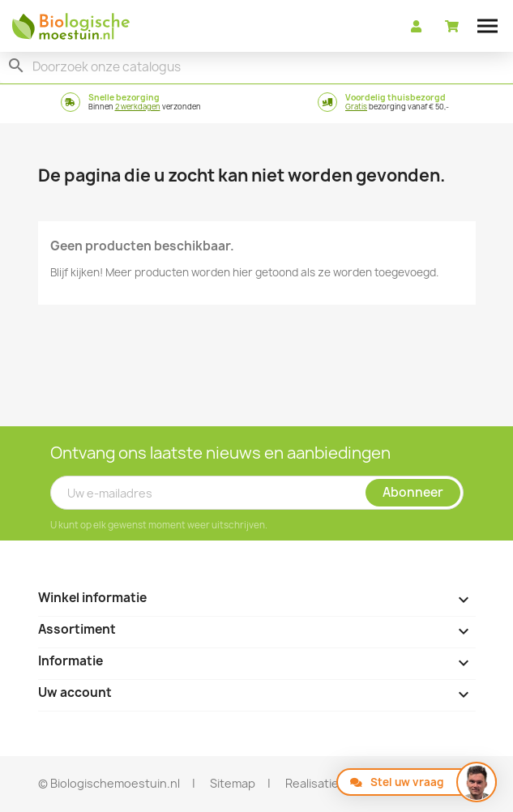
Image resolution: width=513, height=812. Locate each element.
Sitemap (233, 783)
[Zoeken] (256, 68)
